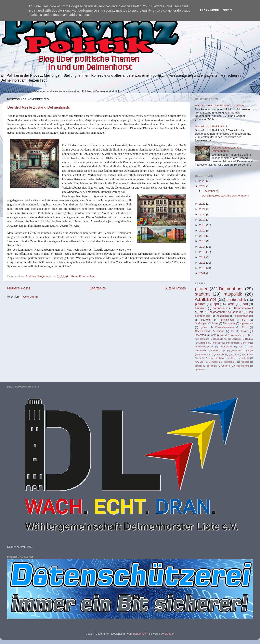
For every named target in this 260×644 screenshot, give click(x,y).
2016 (203, 236)
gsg (226, 354)
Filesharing (204, 339)
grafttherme (204, 354)
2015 (203, 241)
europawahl (226, 347)
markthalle (244, 358)
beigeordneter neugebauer (226, 312)
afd (202, 312)
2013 (203, 252)
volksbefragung (242, 366)
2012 (203, 257)
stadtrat (202, 294)
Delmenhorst (231, 289)
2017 (203, 231)
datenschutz (220, 308)
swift (214, 335)
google (250, 350)
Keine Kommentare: (84, 276)
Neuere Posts (19, 288)
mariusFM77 (140, 634)
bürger (246, 343)
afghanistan (246, 323)
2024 (203, 186)
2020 (203, 214)
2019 (203, 220)
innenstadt (201, 335)
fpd (233, 331)
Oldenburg (204, 343)
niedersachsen (244, 316)
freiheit (214, 350)
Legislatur (236, 339)
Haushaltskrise (220, 339)
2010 (203, 268)
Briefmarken (227, 320)
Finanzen (201, 308)
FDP (245, 320)
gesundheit (236, 350)
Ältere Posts (175, 288)
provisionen (214, 362)
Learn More (209, 10)
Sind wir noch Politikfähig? (211, 126)
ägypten (199, 370)
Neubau (249, 339)
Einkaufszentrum (224, 327)
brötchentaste (232, 343)
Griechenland (202, 331)
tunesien (226, 366)
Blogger (169, 634)
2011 (203, 263)
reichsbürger (230, 362)
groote (217, 354)
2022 (203, 204)
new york (200, 362)
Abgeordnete (237, 335)
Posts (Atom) (30, 297)
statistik (199, 366)
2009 (203, 273)
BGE (251, 335)
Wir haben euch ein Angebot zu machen (219, 105)
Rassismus (229, 323)
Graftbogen (201, 323)
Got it (227, 10)
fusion (245, 331)
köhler (201, 358)
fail (241, 347)
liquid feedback (216, 358)
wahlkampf (205, 299)
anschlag (217, 343)
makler (232, 358)
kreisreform (247, 354)
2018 (203, 225)
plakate (200, 304)
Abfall (224, 335)
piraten (202, 289)
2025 (203, 181)
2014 (203, 247)
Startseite (98, 288)
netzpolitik (223, 316)
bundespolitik (236, 300)
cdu (245, 304)
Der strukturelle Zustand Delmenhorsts (39, 107)
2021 (203, 209)
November (209, 191)
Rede (231, 304)
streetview (212, 366)
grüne (204, 327)
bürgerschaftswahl (204, 347)
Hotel (215, 323)
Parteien (206, 320)
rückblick (245, 362)
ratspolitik (233, 294)
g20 (224, 350)
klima (235, 354)
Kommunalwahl (244, 308)
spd (216, 304)
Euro (245, 327)
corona (220, 331)
